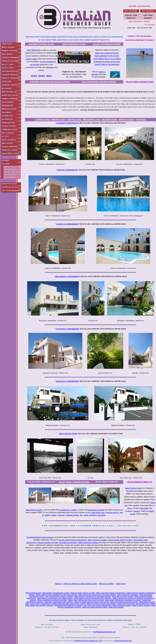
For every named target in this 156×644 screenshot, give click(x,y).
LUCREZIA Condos (43, 120)
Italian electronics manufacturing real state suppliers (97, 595)
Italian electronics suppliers (98, 540)
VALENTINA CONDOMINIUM (67, 329)
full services (50, 67)
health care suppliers (116, 607)
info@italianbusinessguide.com (104, 632)
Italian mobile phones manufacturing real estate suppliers (57, 595)
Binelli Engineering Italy (123, 641)
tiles (81, 515)
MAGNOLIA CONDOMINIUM (67, 381)
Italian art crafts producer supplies (83, 593)
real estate (102, 515)
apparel (54, 515)
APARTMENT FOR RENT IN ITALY (41, 44)
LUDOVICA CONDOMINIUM (67, 224)
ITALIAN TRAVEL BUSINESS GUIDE (140, 82)
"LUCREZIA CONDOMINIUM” (67, 123)
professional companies (96, 510)
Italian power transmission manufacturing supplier (123, 600)
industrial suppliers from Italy (48, 543)
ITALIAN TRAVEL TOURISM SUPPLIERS (74, 482)
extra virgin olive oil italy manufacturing (98, 605)
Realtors (137, 511)
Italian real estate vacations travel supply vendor (92, 602)
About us (59, 584)
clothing (47, 515)
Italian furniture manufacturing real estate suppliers (93, 596)
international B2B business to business (68, 605)
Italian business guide (33, 593)
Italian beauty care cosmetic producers (40, 605)
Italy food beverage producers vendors (59, 596)
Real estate (144, 508)
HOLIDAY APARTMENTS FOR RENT (107, 44)
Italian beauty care (98, 513)
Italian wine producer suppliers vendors (124, 602)
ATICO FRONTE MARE (68, 434)
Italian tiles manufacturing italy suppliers (59, 602)
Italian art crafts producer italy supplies (72, 604)
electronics (93, 515)
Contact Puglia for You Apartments (107, 64)
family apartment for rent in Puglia (107, 56)
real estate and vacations (68, 543)
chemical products (112, 513)
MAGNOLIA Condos (127, 120)
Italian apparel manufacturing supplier (56, 593)
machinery (61, 515)
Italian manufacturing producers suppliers (52, 600)
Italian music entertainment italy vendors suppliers (86, 600)
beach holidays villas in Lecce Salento (107, 59)
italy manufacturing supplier (146, 604)
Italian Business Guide (133, 488)
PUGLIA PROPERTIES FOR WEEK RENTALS (99, 82)
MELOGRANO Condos (92, 120)
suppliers (74, 510)
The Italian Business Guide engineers (40, 537)
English (34, 76)
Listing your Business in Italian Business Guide (80, 584)
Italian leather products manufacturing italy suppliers (93, 598)
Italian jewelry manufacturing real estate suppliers (55, 598)
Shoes (129, 508)
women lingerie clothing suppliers (120, 540)
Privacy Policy (121, 584)
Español (41, 76)
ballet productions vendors (122, 605)
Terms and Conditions (106, 584)
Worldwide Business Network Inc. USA (88, 641)
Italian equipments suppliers (88, 543)
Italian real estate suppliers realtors (95, 607)
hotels (86, 515)
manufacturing (64, 510)
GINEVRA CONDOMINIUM (67, 170)
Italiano (49, 76)
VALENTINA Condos (110, 120)
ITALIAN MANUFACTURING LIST (140, 482)
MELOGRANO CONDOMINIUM (67, 276)
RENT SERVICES (33, 50)
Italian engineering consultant (128, 595)
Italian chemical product (126, 604)
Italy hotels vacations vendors (123, 596)
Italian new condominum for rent (107, 53)
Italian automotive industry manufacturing (111, 593)
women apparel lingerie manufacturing (73, 540)
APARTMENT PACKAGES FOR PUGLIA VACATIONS (50, 82)
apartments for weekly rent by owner (107, 62)
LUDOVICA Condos (74, 120)
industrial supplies (73, 515)
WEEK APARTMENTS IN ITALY (74, 44)
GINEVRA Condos (58, 120)
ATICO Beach (141, 120)
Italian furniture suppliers (141, 605)
